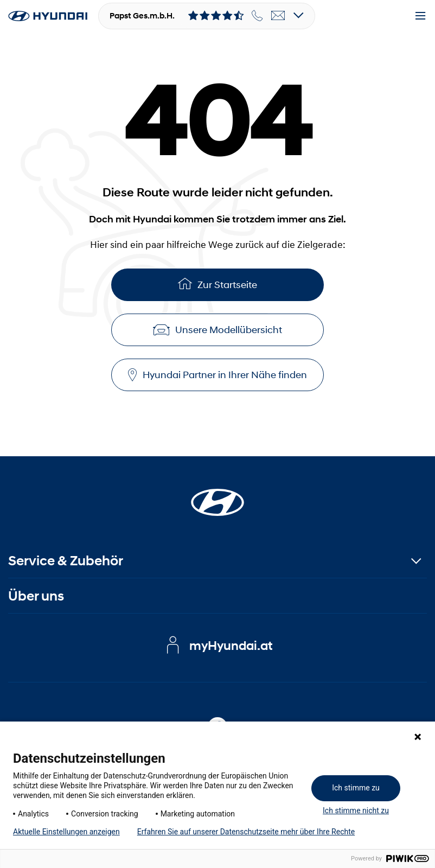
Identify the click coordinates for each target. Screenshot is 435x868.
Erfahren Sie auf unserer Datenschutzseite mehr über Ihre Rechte (246, 832)
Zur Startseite (217, 283)
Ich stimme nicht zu (356, 810)
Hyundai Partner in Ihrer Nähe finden (217, 375)
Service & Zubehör (66, 561)
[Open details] (299, 16)
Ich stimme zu (356, 788)
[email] (278, 16)
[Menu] (420, 16)
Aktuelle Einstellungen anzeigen (66, 832)
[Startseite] (217, 496)
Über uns (36, 596)
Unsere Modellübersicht (217, 330)
